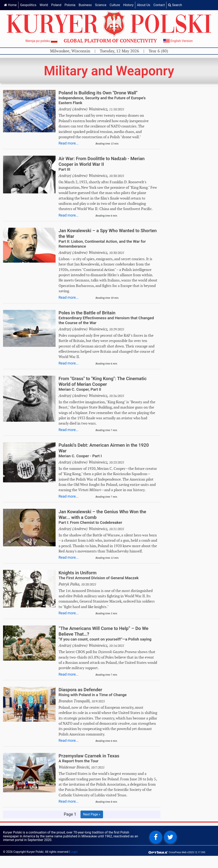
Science (101, 5)
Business (85, 5)
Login (74, 852)
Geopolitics (28, 5)
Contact (159, 5)
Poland (56, 5)
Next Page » (92, 814)
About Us (143, 5)
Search (175, 5)
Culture (115, 5)
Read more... (69, 143)
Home (10, 5)
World (44, 5)
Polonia (70, 5)
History (128, 5)
